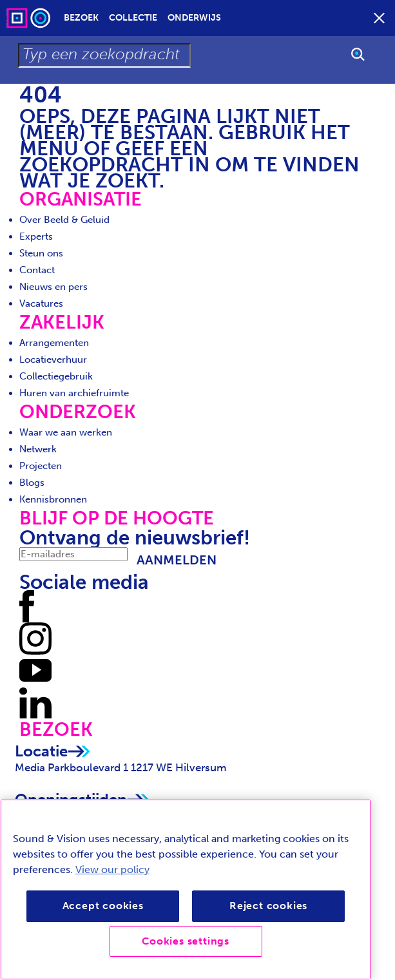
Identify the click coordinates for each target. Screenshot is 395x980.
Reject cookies (268, 906)
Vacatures (41, 303)
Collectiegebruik (56, 376)
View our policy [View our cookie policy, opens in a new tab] (112, 870)
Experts (36, 236)
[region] (186, 889)
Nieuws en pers (53, 287)
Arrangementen (54, 343)
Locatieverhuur (53, 360)
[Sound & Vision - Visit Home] (30, 18)
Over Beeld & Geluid (64, 220)
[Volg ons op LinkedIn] (35, 702)
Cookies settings (186, 941)
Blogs (32, 483)
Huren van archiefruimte (74, 393)
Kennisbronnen (53, 499)
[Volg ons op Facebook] (27, 606)
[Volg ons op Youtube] (35, 670)
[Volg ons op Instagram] (35, 638)
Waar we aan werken (66, 432)
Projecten (41, 466)
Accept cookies (103, 906)
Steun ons (41, 253)
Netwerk (38, 449)
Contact (37, 270)
